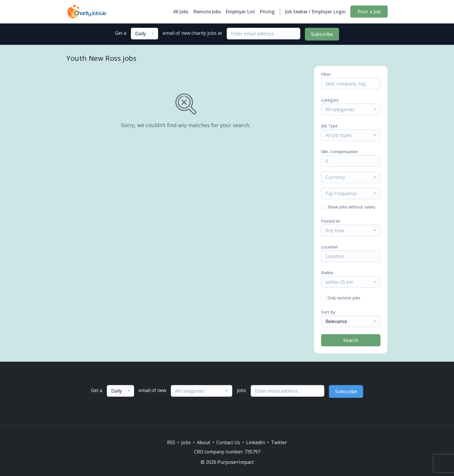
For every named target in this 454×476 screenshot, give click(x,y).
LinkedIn (256, 442)
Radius (327, 273)
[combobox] (144, 34)
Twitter (279, 442)
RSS (171, 442)
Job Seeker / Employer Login (315, 12)
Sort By (328, 312)
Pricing (267, 12)
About (204, 442)
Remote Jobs (207, 12)
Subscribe (322, 34)
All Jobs (181, 12)
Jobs (186, 442)
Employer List (240, 12)
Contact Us (228, 442)
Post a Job (369, 12)
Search (351, 340)
